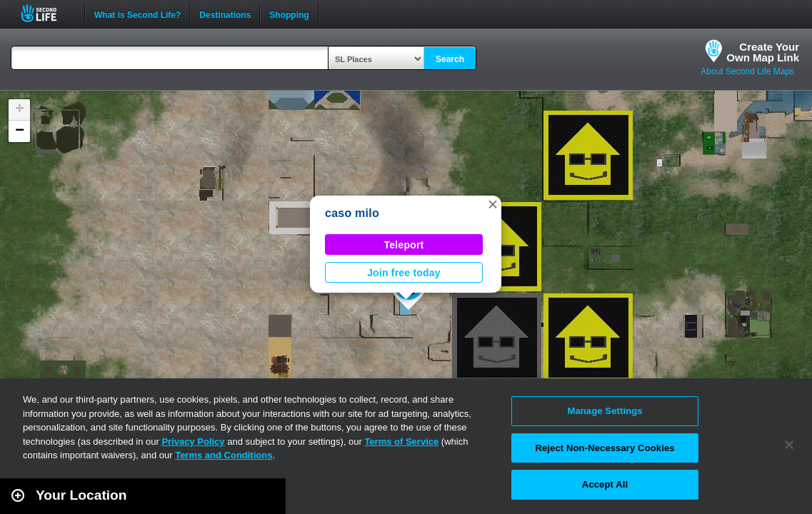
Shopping (289, 14)
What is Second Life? (137, 14)
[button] (493, 204)
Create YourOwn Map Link (763, 52)
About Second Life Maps (747, 71)
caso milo (352, 213)
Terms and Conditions (224, 455)
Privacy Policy (193, 442)
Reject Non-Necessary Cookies (605, 448)
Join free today (404, 273)
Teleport (404, 245)
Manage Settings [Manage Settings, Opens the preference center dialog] (605, 411)
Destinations (225, 14)
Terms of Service (401, 442)
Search (450, 59)
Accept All (605, 484)
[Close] (789, 445)
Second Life (47, 13)
